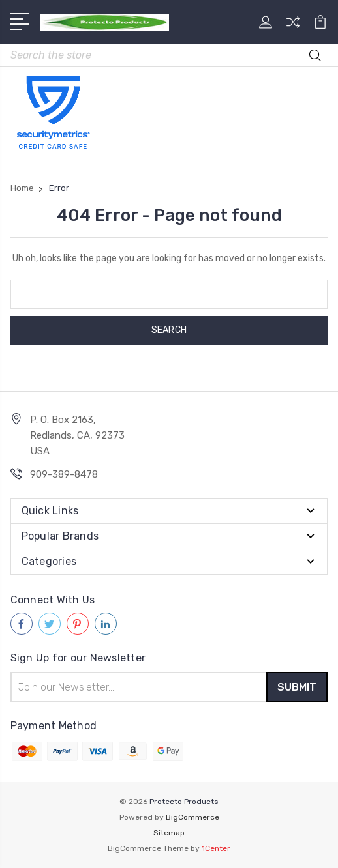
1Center (216, 848)
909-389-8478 (64, 474)
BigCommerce (192, 817)
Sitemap (169, 833)
